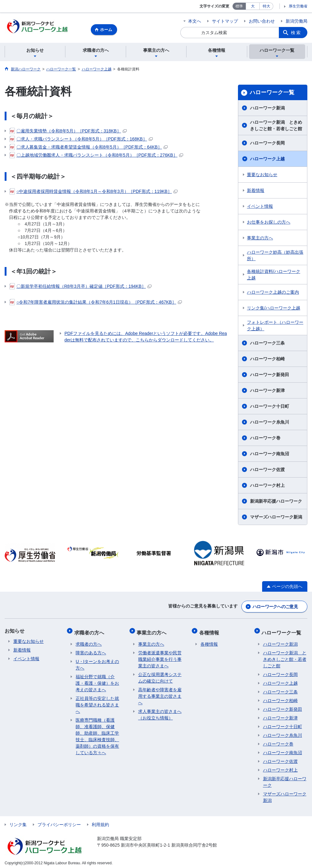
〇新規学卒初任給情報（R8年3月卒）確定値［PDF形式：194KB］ (80, 287)
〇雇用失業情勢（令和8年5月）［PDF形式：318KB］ (68, 132)
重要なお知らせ (262, 176)
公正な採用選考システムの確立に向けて (160, 675)
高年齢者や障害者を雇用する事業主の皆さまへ (160, 693)
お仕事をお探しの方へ (269, 223)
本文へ (195, 21)
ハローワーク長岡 (267, 144)
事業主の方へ (260, 239)
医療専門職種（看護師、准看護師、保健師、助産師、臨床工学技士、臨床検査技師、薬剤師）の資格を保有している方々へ (97, 733)
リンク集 (18, 821)
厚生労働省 (298, 6)
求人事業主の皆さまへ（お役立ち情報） (160, 712)
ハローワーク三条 (267, 344)
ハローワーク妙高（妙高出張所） (275, 256)
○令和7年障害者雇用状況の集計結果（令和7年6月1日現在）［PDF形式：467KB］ (96, 303)
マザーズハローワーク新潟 (276, 518)
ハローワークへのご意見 (275, 606)
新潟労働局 (297, 21)
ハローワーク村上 (267, 486)
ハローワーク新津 (267, 391)
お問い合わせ (262, 21)
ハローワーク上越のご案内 (273, 293)
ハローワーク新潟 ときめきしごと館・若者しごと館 (276, 126)
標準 (239, 6)
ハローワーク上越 (267, 160)
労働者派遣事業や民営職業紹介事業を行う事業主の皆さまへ (160, 656)
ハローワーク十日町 (270, 407)
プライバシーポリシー (59, 821)
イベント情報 (260, 207)
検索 (296, 33)
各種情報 (210, 631)
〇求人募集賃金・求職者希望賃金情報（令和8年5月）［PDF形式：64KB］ (88, 148)
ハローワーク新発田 (270, 376)
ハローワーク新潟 (267, 109)
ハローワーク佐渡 (267, 470)
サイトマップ (225, 21)
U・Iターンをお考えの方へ (97, 662)
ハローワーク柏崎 (267, 360)
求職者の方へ (90, 631)
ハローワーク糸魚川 (270, 423)
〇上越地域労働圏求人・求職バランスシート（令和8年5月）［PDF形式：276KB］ (96, 156)
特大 (266, 6)
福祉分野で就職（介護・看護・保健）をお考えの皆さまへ (97, 680)
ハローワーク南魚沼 (270, 455)
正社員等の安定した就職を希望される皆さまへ (97, 702)
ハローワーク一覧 (272, 93)
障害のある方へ (91, 650)
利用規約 (100, 821)
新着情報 (256, 191)
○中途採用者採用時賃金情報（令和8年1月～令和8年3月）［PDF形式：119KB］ (93, 192)
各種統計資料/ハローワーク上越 (274, 276)
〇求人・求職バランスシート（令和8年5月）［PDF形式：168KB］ (81, 140)
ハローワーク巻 (265, 439)
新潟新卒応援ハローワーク (276, 502)
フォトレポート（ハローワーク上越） (275, 326)
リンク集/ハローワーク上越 (274, 309)
